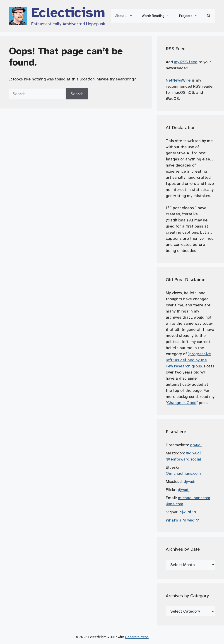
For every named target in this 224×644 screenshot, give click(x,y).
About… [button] (126, 16)
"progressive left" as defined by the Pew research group (188, 360)
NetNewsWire (178, 80)
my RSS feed (186, 62)
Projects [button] (191, 16)
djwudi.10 (188, 512)
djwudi (196, 445)
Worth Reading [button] (158, 16)
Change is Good (182, 403)
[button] (209, 16)
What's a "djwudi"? (182, 520)
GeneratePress (137, 637)
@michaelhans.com (183, 473)
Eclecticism (68, 13)
